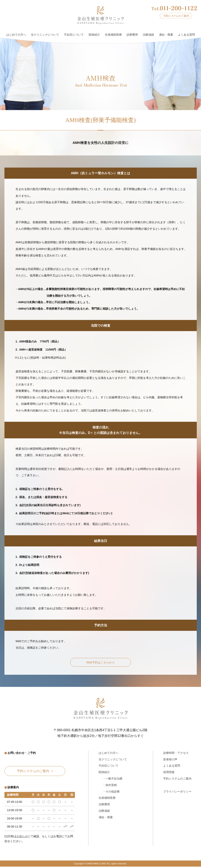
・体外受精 (110, 786)
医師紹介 (94, 35)
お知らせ (22, 838)
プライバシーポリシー (177, 793)
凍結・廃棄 (166, 35)
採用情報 (169, 773)
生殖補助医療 (113, 35)
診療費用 (132, 35)
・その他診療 (111, 793)
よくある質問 (186, 35)
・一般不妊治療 (113, 780)
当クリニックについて (45, 35)
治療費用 (104, 805)
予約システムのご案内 (177, 780)
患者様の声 (170, 760)
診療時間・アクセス (176, 754)
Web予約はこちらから (100, 663)
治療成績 (148, 35)
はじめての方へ (16, 35)
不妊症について (74, 35)
